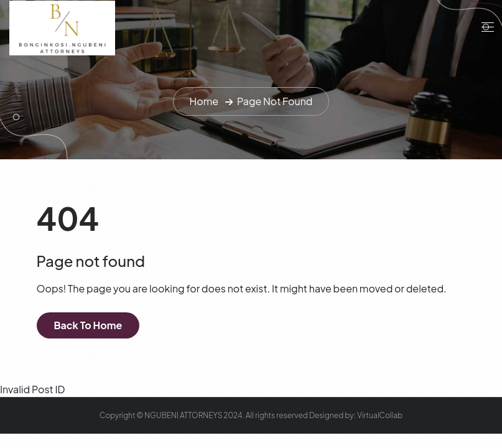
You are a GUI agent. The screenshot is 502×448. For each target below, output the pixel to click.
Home (204, 101)
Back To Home (88, 325)
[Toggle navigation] (486, 27)
